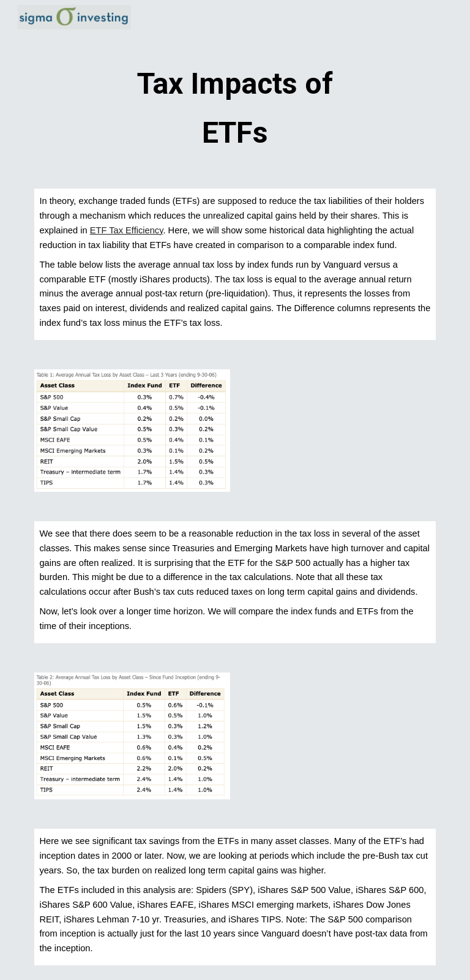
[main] (235, 105)
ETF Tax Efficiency (127, 230)
